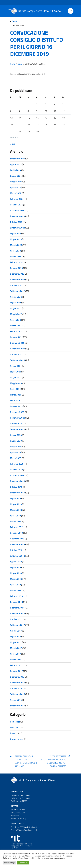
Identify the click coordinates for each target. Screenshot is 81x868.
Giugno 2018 (16, 573)
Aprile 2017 (15, 654)
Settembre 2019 (17, 493)
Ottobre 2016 (16, 688)
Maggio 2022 (16, 314)
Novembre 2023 (17, 216)
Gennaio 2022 (16, 337)
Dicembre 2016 (17, 677)
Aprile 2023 (15, 251)
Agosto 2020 (16, 435)
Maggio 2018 (16, 579)
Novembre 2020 (17, 418)
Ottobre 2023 (16, 222)
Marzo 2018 (16, 590)
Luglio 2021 (15, 372)
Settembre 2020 (17, 429)
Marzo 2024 (16, 193)
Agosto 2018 (16, 562)
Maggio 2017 (16, 648)
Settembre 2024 (17, 159)
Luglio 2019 (15, 498)
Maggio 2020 (16, 447)
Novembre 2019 (17, 481)
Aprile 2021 (15, 389)
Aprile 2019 (15, 516)
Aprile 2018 (15, 585)
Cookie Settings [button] (9, 863)
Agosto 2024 (16, 164)
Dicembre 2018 (17, 539)
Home (12, 64)
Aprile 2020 (15, 452)
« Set (12, 144)
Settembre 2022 (17, 291)
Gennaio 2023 (16, 268)
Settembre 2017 (17, 625)
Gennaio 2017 (16, 671)
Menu (10, 11)
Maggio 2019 (16, 510)
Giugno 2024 (16, 176)
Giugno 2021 (16, 377)
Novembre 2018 (17, 544)
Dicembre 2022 (17, 274)
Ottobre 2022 (16, 285)
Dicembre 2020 (17, 412)
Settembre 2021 (17, 360)
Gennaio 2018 (16, 602)
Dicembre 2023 (17, 210)
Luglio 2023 (15, 233)
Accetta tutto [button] (23, 863)
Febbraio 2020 (17, 464)
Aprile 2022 (15, 320)
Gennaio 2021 (16, 406)
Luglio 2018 (15, 567)
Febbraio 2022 (17, 331)
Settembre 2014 (17, 706)
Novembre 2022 (17, 280)
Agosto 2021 (16, 366)
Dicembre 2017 (17, 608)
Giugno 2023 (16, 239)
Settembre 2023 (17, 228)
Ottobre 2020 (16, 424)
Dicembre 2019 (17, 475)
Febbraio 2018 (17, 596)
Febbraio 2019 (17, 527)
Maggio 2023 (16, 245)
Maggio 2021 (16, 383)
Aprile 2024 (15, 187)
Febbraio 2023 (17, 262)
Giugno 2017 (16, 642)
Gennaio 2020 (16, 470)
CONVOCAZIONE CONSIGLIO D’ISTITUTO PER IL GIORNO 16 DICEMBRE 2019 (36, 43)
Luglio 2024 (15, 170)
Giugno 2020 (16, 441)
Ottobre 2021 (16, 354)
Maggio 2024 (16, 182)
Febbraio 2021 (17, 401)
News (14, 21)
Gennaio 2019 (16, 533)
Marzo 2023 (16, 257)
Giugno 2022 (16, 308)
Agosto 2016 (16, 700)
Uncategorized (17, 739)
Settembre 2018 (17, 556)
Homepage (15, 722)
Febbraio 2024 (17, 199)
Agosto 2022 (16, 297)
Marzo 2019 (16, 521)
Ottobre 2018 (16, 550)
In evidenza (15, 727)
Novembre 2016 (17, 683)
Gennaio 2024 (16, 205)
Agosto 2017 (16, 631)
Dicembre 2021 (17, 343)
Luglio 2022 (15, 303)
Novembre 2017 (17, 613)
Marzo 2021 (16, 395)
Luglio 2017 (15, 637)
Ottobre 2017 (16, 619)
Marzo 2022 (16, 326)
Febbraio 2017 (17, 665)
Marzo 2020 (16, 458)
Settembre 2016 (17, 694)
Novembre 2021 (17, 349)
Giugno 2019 (16, 504)
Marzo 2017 (16, 660)
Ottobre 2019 (16, 487)
